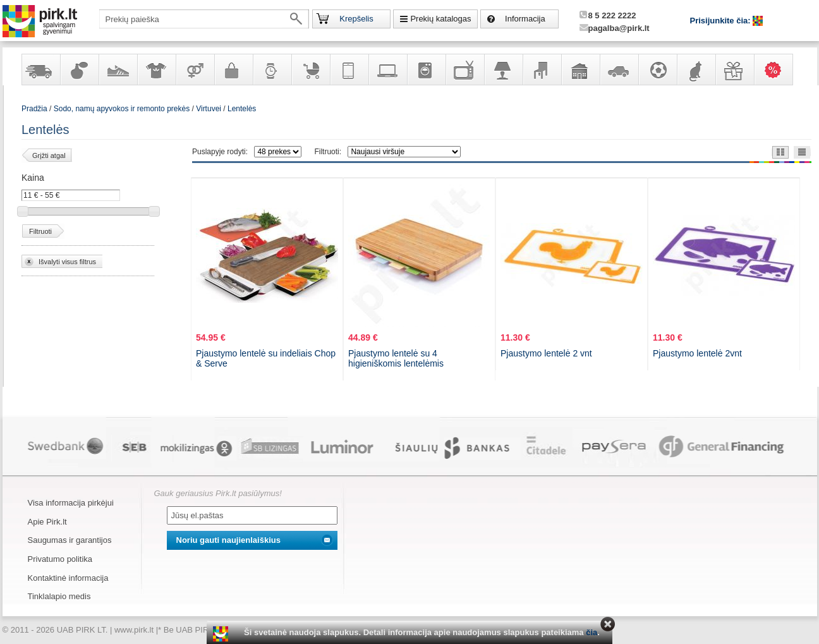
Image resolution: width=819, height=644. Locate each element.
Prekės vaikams (310, 70)
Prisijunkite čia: (722, 21)
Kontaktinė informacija (68, 578)
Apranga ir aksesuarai (156, 70)
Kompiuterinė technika (387, 70)
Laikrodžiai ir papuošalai (272, 70)
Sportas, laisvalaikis (657, 70)
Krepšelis (356, 19)
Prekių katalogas (440, 19)
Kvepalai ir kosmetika (79, 70)
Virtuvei (209, 109)
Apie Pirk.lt (47, 522)
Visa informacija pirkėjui (71, 503)
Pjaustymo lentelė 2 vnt (546, 353)
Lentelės (242, 109)
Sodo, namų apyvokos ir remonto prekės (580, 70)
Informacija (525, 19)
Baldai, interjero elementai (542, 70)
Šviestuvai (503, 70)
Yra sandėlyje (40, 70)
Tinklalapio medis (59, 596)
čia (591, 632)
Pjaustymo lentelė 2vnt (697, 353)
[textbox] (204, 19)
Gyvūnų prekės (696, 70)
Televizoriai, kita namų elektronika (464, 70)
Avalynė (118, 70)
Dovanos (734, 70)
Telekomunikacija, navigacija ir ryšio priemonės (349, 70)
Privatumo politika (60, 559)
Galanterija (233, 70)
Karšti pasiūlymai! (777, 70)
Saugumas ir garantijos (70, 540)
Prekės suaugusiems (195, 70)
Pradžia (34, 109)
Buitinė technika (426, 70)
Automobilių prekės (619, 70)
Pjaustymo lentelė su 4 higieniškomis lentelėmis (396, 358)
